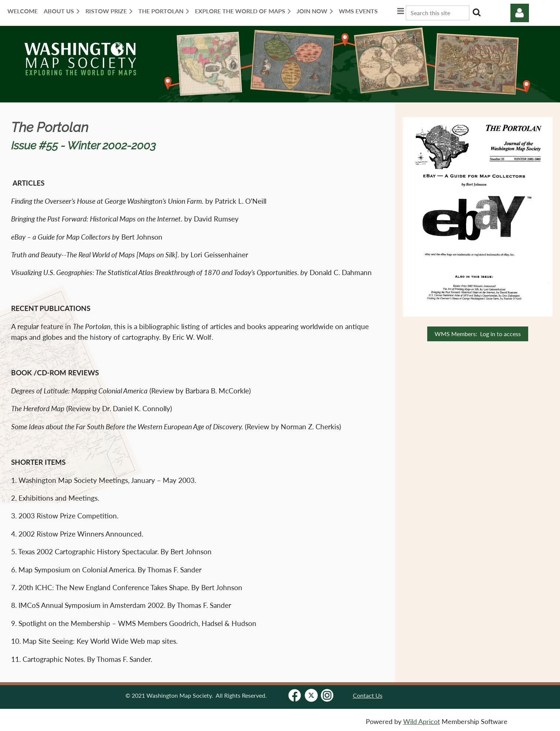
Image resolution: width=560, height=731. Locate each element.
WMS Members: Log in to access (478, 334)
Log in (520, 13)
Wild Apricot (421, 722)
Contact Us (368, 695)
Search (476, 12)
